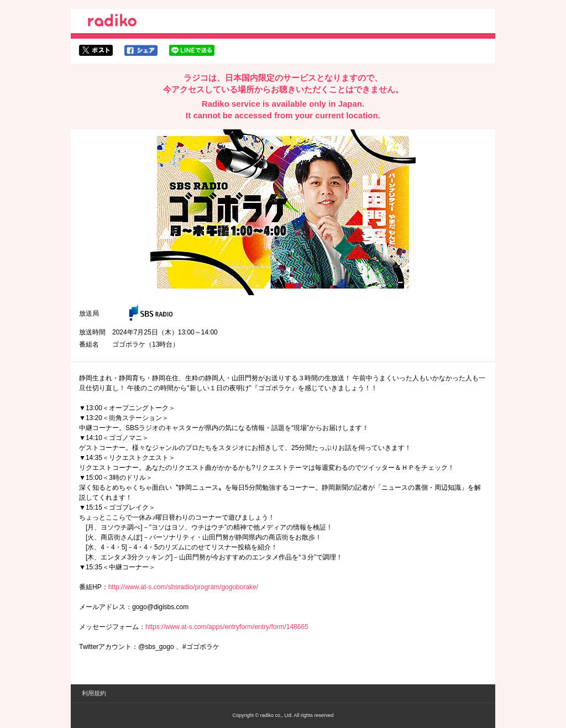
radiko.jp (112, 22)
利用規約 (94, 693)
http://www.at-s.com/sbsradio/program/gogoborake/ (183, 587)
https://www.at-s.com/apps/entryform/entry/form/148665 (227, 627)
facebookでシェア (141, 50)
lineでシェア (192, 50)
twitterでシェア (96, 50)
